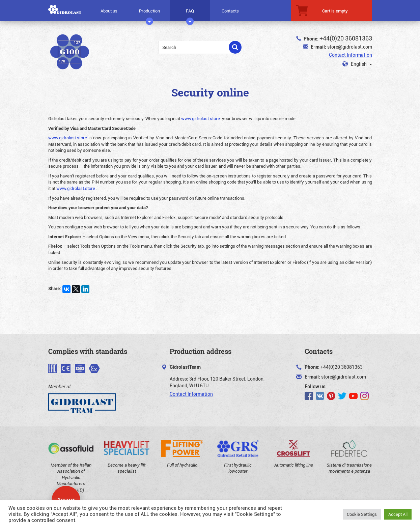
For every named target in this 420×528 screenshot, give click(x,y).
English (357, 64)
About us (109, 11)
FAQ (190, 13)
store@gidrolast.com (350, 47)
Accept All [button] (398, 514)
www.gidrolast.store (201, 118)
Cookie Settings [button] (362, 514)
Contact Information (351, 55)
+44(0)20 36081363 (346, 38)
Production (149, 13)
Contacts (230, 11)
